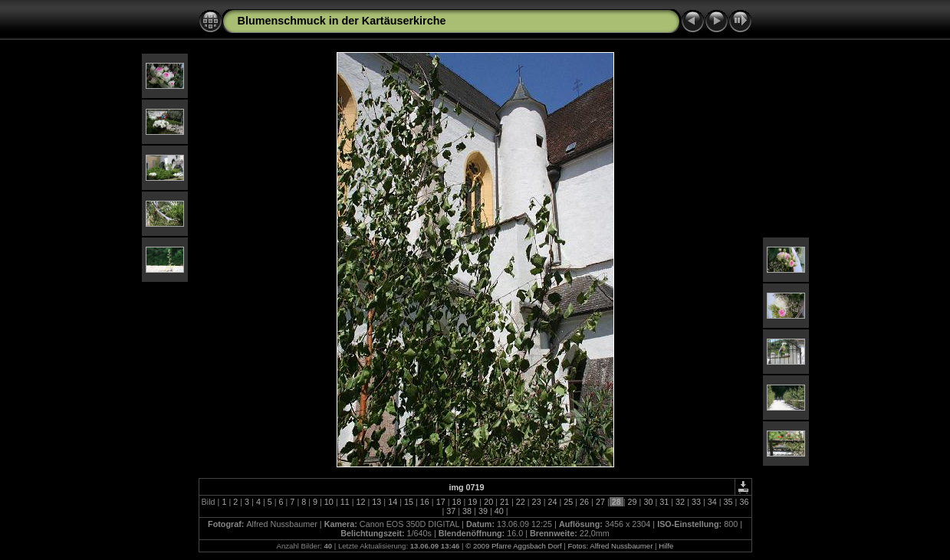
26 (584, 502)
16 (425, 502)
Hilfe (666, 546)
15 (409, 502)
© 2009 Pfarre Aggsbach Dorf (513, 546)
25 (568, 502)
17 (441, 502)
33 (696, 502)
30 (648, 502)
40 (499, 511)
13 (376, 502)
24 (552, 502)
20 (488, 502)
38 (467, 511)
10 (329, 502)
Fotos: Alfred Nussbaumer (610, 546)
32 (680, 502)
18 (456, 502)
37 (451, 511)
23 (537, 502)
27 (600, 502)
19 (472, 502)
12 (361, 502)
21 (505, 502)
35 (728, 502)
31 (664, 502)
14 (393, 502)
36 (743, 502)
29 (633, 502)
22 (521, 502)
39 (483, 511)
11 (345, 502)
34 (712, 502)
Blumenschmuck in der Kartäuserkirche (342, 21)
